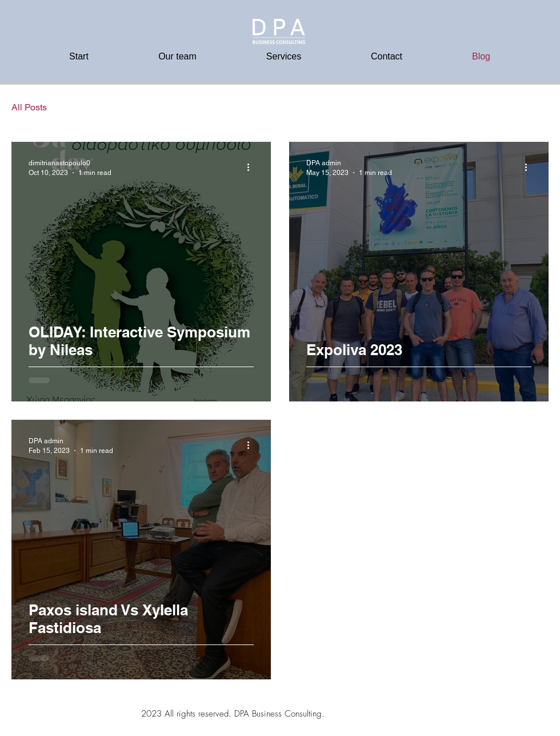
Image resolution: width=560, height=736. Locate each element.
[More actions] (252, 167)
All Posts (29, 107)
